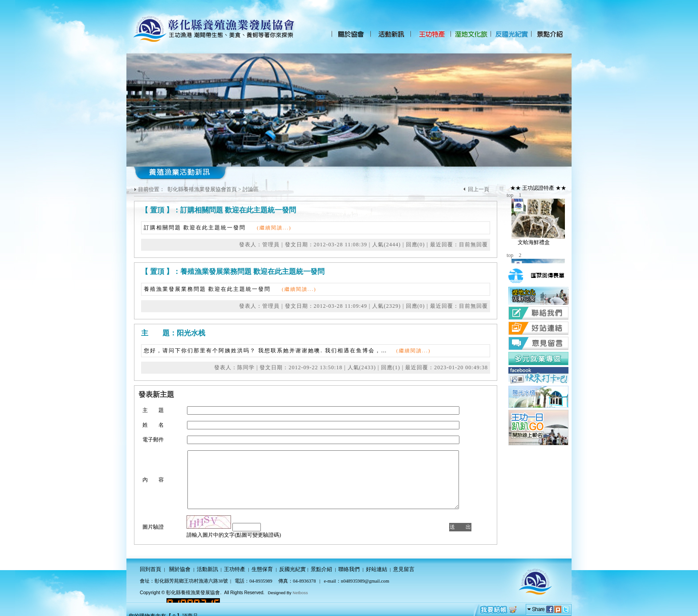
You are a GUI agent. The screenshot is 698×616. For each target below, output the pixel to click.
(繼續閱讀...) (274, 228)
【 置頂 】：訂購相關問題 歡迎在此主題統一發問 (219, 210)
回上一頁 (479, 189)
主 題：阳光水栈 (173, 333)
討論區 (251, 189)
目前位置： (152, 189)
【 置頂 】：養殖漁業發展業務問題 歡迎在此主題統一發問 (233, 271)
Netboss (300, 593)
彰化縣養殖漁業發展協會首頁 (202, 189)
